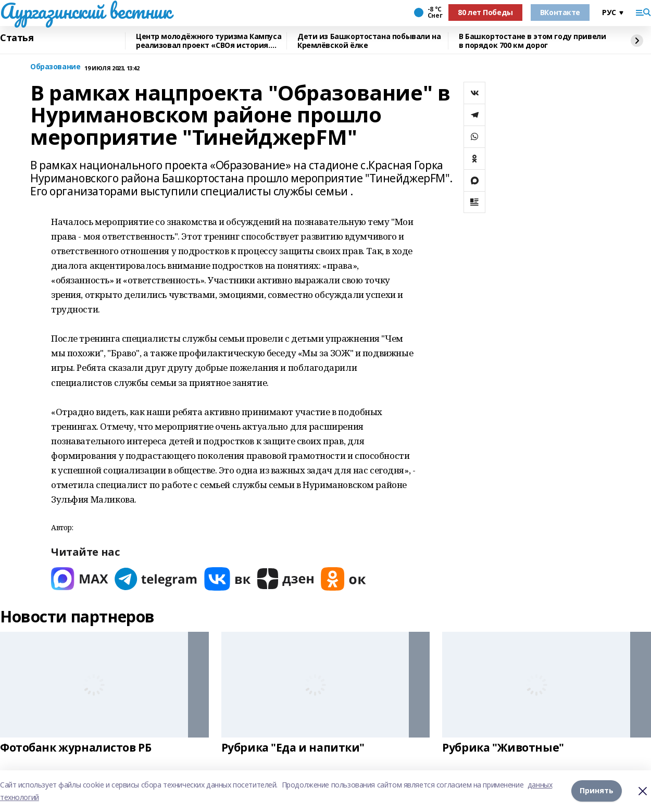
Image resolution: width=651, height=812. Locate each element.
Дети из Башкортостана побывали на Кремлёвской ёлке (369, 41)
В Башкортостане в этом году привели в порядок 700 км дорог (532, 41)
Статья (17, 38)
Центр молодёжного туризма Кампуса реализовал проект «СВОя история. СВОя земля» (209, 41)
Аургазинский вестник (86, 11)
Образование (55, 67)
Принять (597, 791)
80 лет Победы (485, 12)
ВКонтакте (560, 12)
